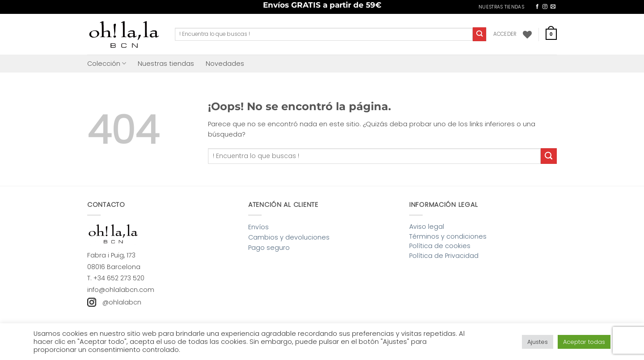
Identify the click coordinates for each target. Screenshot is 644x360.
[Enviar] (480, 34)
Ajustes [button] (538, 342)
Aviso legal (427, 227)
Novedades (225, 64)
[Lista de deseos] (527, 34)
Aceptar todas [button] (584, 342)
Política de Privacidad (444, 256)
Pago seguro (269, 248)
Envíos (258, 227)
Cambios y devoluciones (289, 237)
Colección (107, 64)
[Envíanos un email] (553, 7)
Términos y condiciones (448, 236)
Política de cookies (440, 246)
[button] (505, 34)
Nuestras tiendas (166, 64)
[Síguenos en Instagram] (545, 7)
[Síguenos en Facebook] (537, 7)
